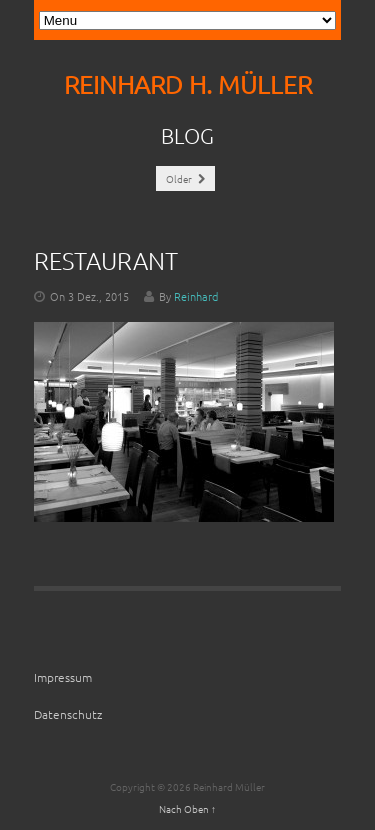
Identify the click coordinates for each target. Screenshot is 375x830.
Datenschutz (68, 714)
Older (185, 178)
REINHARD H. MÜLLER (188, 84)
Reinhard (196, 296)
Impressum (63, 677)
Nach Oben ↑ (187, 808)
